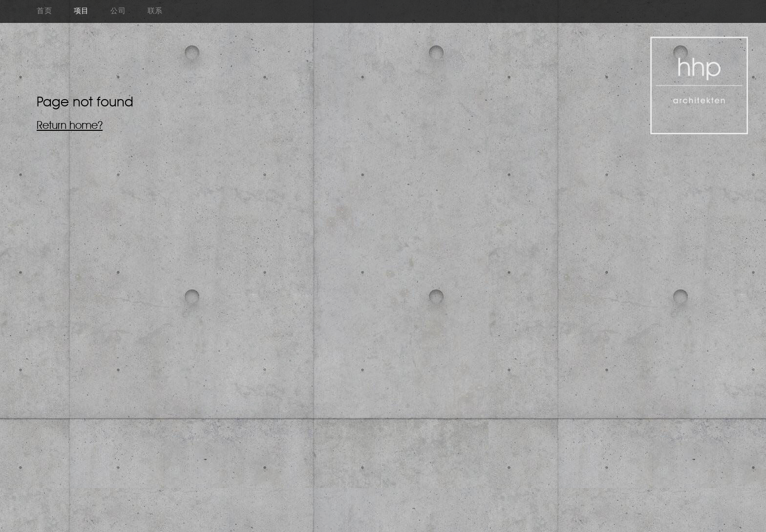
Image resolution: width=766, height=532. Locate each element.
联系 (155, 11)
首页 (44, 11)
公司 (118, 11)
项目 (82, 11)
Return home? (70, 126)
